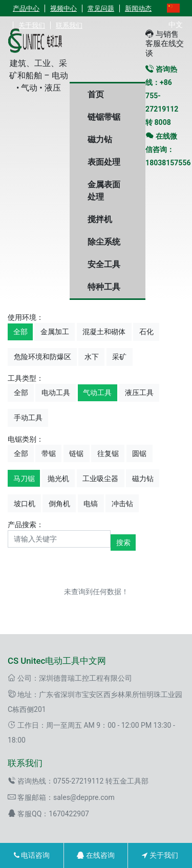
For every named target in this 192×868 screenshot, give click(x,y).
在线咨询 (95, 855)
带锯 (49, 453)
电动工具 (56, 393)
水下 (92, 357)
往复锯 (108, 453)
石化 (146, 332)
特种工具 (104, 287)
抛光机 (58, 479)
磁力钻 (100, 139)
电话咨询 (32, 855)
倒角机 (59, 504)
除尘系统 (104, 242)
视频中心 (63, 8)
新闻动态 (138, 8)
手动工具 (28, 418)
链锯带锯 (104, 117)
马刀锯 (24, 479)
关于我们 (160, 855)
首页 (96, 94)
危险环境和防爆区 (42, 357)
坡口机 (25, 504)
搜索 (123, 542)
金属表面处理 (104, 191)
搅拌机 (100, 219)
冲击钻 (122, 504)
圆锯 (139, 453)
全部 (20, 332)
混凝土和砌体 (104, 332)
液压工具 (139, 393)
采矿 (119, 357)
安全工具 (104, 264)
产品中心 (26, 8)
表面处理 (104, 162)
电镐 (91, 504)
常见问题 (101, 8)
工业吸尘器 (100, 479)
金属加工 (55, 332)
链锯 (76, 453)
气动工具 (97, 393)
